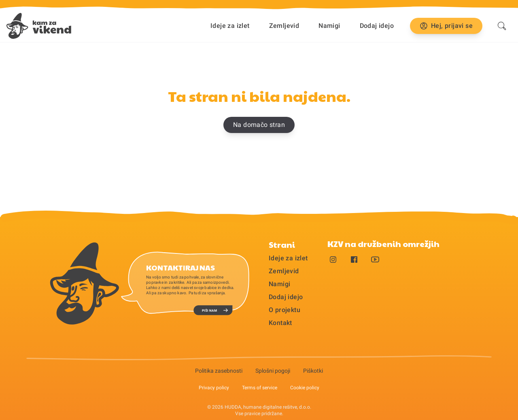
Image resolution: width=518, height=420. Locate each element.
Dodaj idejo (377, 26)
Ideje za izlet (230, 26)
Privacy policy (214, 388)
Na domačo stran (259, 125)
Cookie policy (305, 388)
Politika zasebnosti (219, 371)
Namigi (329, 26)
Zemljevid (284, 26)
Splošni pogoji (273, 371)
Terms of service (260, 388)
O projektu (284, 310)
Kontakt (280, 323)
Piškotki (313, 371)
